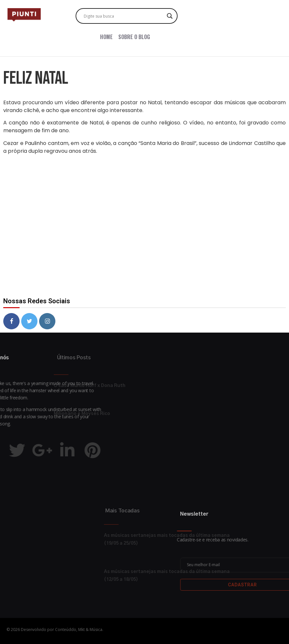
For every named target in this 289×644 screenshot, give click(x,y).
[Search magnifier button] (170, 16)
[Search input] (124, 16)
